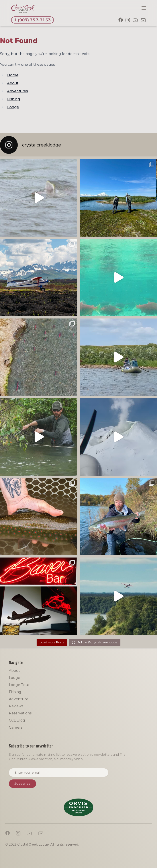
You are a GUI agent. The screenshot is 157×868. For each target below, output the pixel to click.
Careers (16, 727)
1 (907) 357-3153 (32, 20)
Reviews (16, 706)
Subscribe (23, 784)
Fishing (14, 99)
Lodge (13, 107)
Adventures (18, 91)
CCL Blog (17, 720)
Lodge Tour (19, 685)
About (13, 83)
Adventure (19, 699)
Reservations (20, 713)
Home (13, 75)
